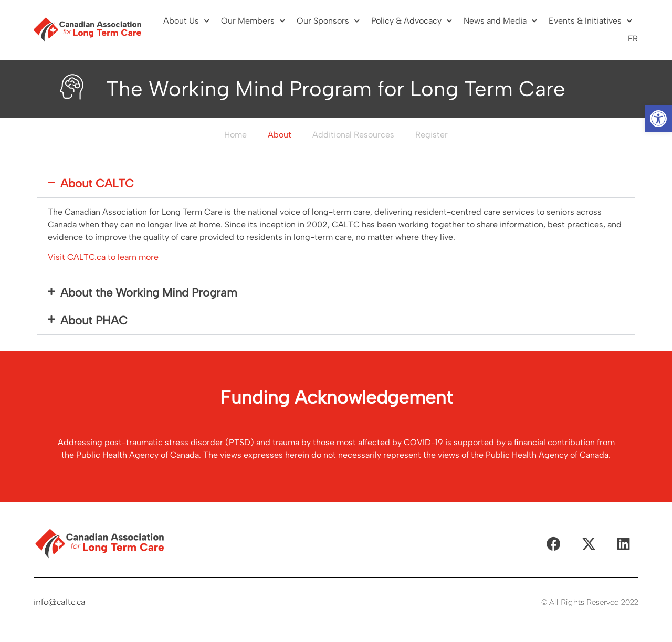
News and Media (500, 21)
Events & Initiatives (590, 21)
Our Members (253, 21)
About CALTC (97, 183)
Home (235, 135)
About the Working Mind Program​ (149, 293)
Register (432, 135)
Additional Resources (353, 135)
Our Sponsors (328, 21)
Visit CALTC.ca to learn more (103, 257)
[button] (658, 119)
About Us (186, 21)
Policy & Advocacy (412, 21)
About (280, 135)
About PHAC (94, 320)
